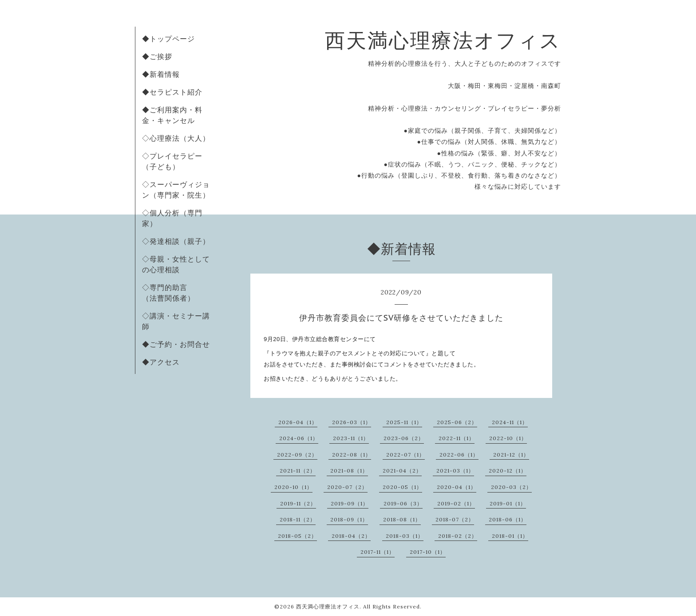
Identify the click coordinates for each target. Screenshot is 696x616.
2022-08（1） (352, 455)
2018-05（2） (297, 536)
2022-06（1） (459, 455)
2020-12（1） (508, 471)
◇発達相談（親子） (176, 241)
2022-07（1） (405, 455)
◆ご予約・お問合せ (176, 344)
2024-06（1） (299, 438)
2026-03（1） (352, 422)
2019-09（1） (350, 503)
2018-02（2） (458, 536)
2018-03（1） (405, 536)
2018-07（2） (455, 519)
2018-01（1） (510, 536)
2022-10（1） (508, 438)
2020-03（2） (511, 487)
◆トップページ (168, 39)
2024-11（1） (510, 422)
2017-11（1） (378, 552)
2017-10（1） (428, 552)
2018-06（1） (508, 519)
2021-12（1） (511, 455)
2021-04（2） (402, 471)
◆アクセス (161, 362)
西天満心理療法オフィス (443, 40)
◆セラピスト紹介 (172, 92)
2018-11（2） (298, 519)
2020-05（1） (402, 487)
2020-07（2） (347, 487)
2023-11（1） (351, 438)
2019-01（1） (508, 503)
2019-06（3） (403, 503)
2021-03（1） (455, 471)
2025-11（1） (404, 422)
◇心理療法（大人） (176, 138)
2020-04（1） (457, 487)
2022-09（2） (297, 455)
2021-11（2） (298, 471)
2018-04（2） (351, 536)
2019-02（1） (456, 503)
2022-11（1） (457, 438)
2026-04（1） (298, 422)
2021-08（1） (349, 471)
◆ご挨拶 (157, 56)
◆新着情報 (161, 74)
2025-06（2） (457, 422)
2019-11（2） (298, 503)
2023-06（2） (404, 438)
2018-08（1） (402, 519)
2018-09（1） (349, 519)
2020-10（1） (293, 487)
